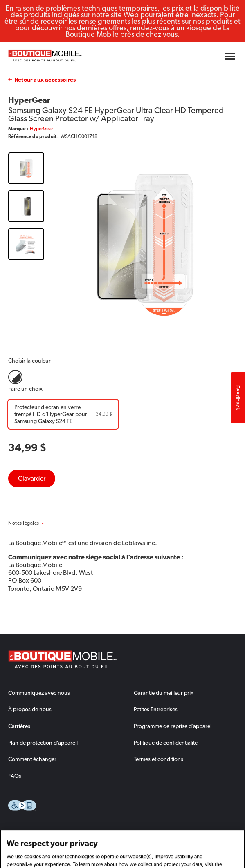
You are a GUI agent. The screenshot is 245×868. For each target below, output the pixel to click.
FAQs (15, 776)
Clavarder (32, 478)
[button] (35, 523)
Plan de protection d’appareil (43, 743)
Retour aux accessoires (45, 80)
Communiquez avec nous (39, 693)
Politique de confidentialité (166, 743)
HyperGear (42, 129)
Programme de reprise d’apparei (173, 726)
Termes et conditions (158, 759)
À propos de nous (30, 709)
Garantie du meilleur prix (164, 693)
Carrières (19, 726)
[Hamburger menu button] (230, 56)
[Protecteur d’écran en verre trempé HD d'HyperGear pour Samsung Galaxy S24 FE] (63, 414)
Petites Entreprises (156, 709)
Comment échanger (32, 759)
